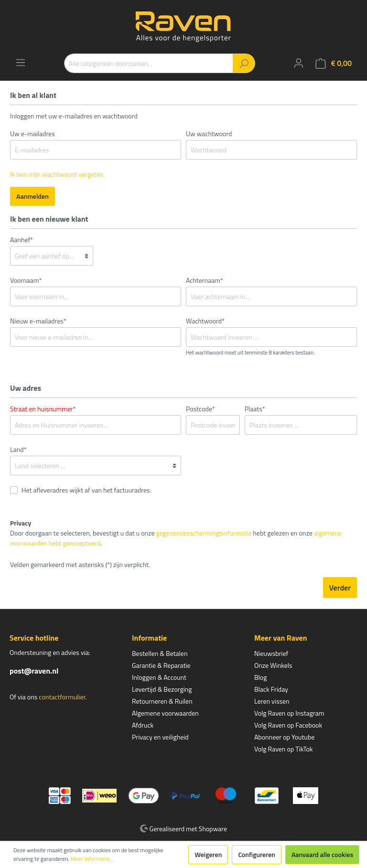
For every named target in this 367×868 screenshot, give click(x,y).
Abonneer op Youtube (284, 737)
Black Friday (271, 689)
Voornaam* (26, 280)
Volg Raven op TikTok (284, 749)
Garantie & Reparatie (161, 665)
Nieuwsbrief (271, 653)
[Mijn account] (299, 63)
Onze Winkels (273, 665)
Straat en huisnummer (42, 409)
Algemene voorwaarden (165, 713)
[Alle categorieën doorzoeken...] (149, 63)
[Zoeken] (244, 63)
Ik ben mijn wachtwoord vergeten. (58, 174)
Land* (18, 449)
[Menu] (21, 63)
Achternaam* (205, 280)
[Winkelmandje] (334, 63)
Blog (260, 677)
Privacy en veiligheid (160, 737)
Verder (340, 588)
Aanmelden (32, 196)
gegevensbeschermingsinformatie (204, 533)
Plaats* (255, 409)
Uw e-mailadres (32, 134)
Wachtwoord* (205, 321)
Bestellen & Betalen (160, 653)
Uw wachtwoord (209, 134)
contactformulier (62, 697)
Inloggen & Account (159, 677)
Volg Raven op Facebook (288, 725)
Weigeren (208, 854)
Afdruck (143, 725)
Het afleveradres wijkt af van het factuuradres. (86, 490)
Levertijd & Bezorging (162, 689)
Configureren (257, 854)
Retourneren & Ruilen (162, 701)
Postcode (200, 409)
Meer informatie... (92, 859)
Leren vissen (272, 701)
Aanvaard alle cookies (322, 854)
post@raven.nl (34, 671)
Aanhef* (22, 240)
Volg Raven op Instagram (289, 713)
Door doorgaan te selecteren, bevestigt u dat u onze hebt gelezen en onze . (176, 538)
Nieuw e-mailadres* (38, 321)
